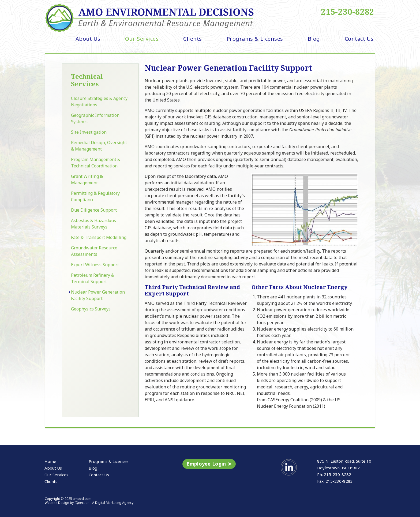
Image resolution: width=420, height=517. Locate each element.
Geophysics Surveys (91, 309)
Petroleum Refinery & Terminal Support (93, 278)
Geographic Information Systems (95, 118)
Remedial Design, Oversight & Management (99, 146)
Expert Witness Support (95, 265)
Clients (193, 39)
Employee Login (206, 464)
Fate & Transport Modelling (99, 237)
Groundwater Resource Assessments (94, 251)
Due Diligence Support (94, 210)
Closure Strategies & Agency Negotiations (99, 102)
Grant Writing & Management (87, 179)
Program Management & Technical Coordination (96, 163)
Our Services (142, 39)
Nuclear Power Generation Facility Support (98, 295)
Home (50, 461)
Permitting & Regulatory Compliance (95, 196)
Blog (314, 39)
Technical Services (87, 80)
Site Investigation (89, 132)
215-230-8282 (348, 12)
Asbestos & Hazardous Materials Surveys (93, 224)
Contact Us (359, 39)
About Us (88, 39)
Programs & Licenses (255, 39)
